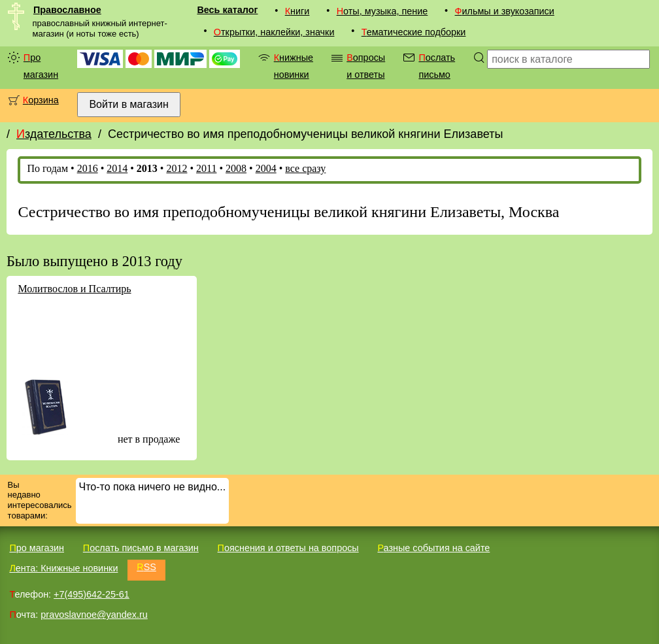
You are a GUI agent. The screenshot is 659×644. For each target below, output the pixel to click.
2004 (266, 168)
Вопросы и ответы (366, 66)
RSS (146, 567)
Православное (67, 10)
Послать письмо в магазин (141, 548)
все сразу (305, 168)
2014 (117, 168)
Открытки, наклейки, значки (274, 32)
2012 (177, 168)
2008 (236, 168)
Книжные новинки (294, 66)
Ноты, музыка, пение (382, 11)
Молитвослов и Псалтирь (74, 289)
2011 (206, 168)
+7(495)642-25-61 (92, 594)
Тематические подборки (414, 32)
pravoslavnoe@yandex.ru (94, 615)
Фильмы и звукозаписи (505, 11)
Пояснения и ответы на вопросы (288, 548)
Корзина (41, 100)
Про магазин (41, 66)
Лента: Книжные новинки (63, 568)
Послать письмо (437, 66)
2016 (88, 168)
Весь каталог (227, 10)
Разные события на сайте (433, 548)
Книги (297, 11)
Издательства (54, 134)
